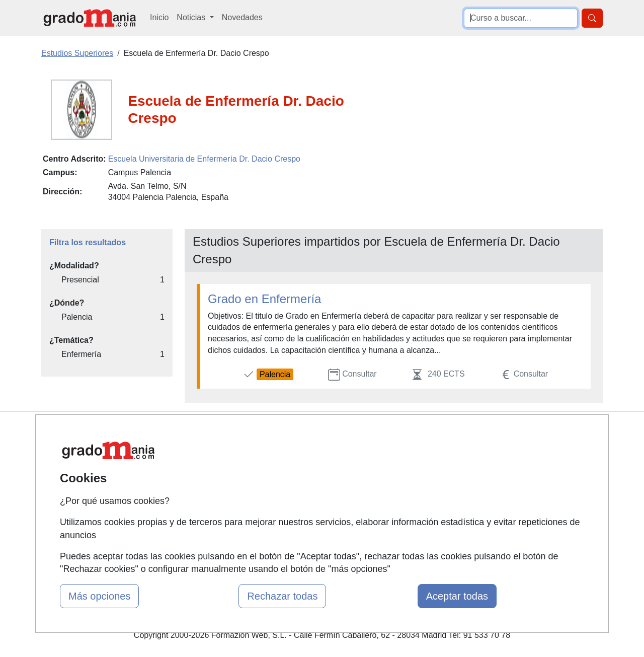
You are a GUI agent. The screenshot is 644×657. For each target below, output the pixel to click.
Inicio (159, 17)
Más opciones (99, 596)
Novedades (242, 17)
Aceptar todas (457, 596)
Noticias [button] (192, 17)
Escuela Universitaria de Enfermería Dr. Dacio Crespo (204, 159)
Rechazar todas (282, 596)
